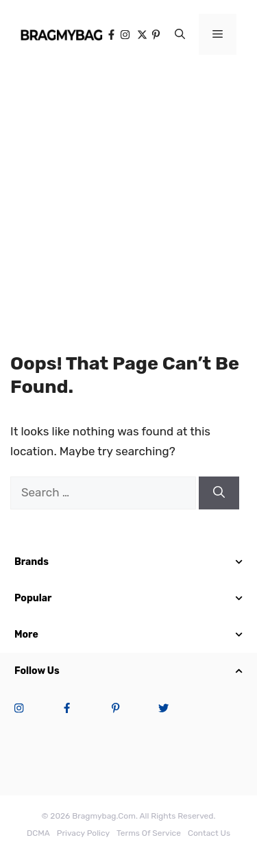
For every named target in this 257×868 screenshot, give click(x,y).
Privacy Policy (83, 833)
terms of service (149, 833)
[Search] (219, 493)
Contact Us (209, 833)
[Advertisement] (128, 197)
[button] (180, 34)
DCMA (38, 833)
